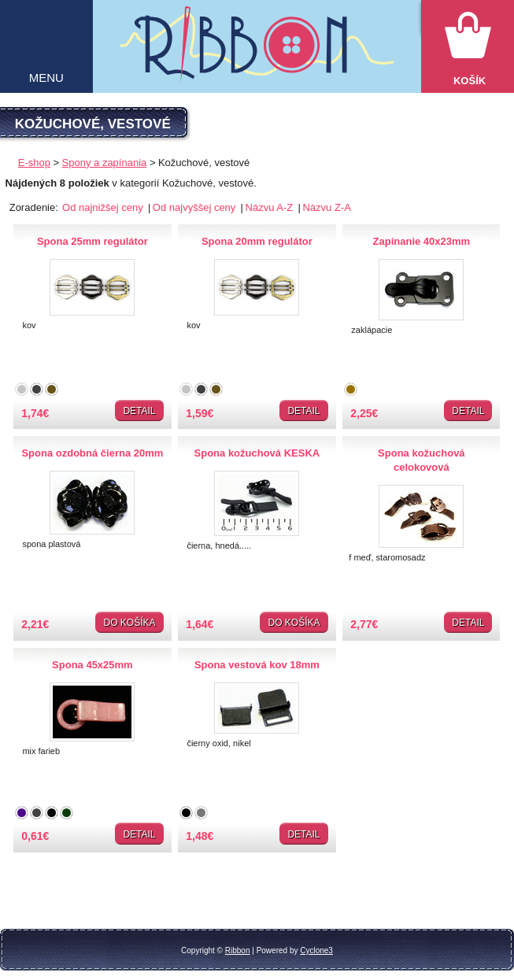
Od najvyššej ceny (196, 207)
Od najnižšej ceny (104, 207)
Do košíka (129, 623)
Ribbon (238, 950)
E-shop (34, 163)
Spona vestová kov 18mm (257, 665)
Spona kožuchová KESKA (257, 453)
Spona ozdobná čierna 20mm (92, 453)
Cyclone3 (316, 950)
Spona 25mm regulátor (92, 241)
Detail (139, 411)
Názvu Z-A (326, 207)
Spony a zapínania (105, 163)
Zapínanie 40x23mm (422, 241)
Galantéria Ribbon (257, 53)
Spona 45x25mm (92, 665)
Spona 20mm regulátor (257, 241)
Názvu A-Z (271, 207)
